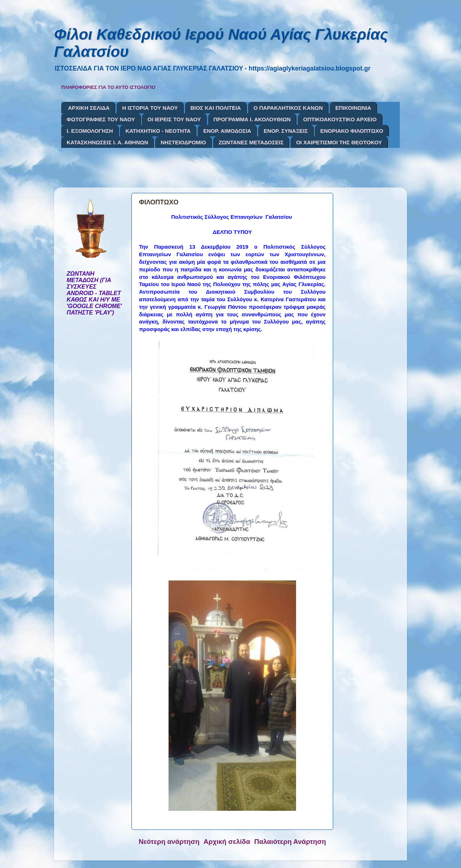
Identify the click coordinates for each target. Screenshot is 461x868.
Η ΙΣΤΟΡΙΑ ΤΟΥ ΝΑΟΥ (150, 108)
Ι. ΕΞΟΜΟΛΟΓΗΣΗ (90, 131)
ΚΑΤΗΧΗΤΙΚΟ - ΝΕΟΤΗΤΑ (158, 131)
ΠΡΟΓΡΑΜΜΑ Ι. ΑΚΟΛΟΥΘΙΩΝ (252, 119)
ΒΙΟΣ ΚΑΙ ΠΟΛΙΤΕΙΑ (216, 108)
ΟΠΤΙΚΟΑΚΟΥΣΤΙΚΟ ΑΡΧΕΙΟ (340, 119)
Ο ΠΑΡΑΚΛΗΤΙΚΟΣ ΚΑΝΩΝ (288, 108)
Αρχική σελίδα (227, 842)
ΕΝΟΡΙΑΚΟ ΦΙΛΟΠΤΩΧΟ (352, 131)
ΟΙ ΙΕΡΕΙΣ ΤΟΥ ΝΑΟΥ (174, 119)
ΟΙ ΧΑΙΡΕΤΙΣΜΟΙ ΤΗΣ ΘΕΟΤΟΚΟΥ (339, 142)
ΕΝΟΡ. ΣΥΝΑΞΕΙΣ (286, 131)
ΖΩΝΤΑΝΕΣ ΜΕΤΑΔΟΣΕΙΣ (251, 142)
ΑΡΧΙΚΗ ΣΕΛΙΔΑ (89, 108)
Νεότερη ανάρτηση (169, 842)
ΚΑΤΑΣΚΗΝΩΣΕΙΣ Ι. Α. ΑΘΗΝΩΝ (107, 142)
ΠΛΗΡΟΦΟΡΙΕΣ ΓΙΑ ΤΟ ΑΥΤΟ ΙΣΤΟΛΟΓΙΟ (108, 87)
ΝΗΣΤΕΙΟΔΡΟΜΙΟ (183, 142)
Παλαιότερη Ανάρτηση (290, 842)
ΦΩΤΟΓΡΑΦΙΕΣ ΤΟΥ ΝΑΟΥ (101, 119)
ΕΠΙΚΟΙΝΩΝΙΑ (353, 108)
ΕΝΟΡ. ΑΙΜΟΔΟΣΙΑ (227, 131)
